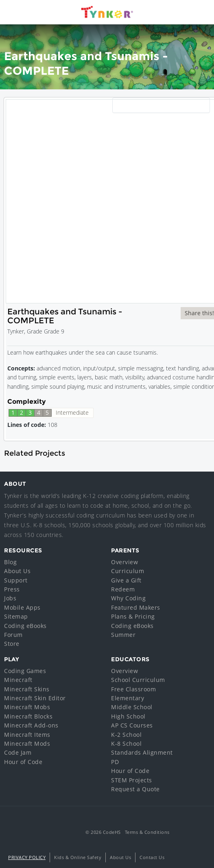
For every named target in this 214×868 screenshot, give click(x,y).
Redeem (123, 589)
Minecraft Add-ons (31, 725)
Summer (123, 635)
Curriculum (128, 571)
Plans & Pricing (133, 616)
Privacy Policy (27, 857)
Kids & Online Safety (78, 857)
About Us (17, 571)
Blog (10, 562)
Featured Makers (136, 607)
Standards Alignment (142, 752)
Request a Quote (135, 789)
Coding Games (25, 671)
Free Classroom (133, 689)
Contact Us (152, 857)
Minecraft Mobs (27, 707)
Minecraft (18, 680)
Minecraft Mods (27, 744)
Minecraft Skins (27, 689)
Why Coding (128, 598)
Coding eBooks (25, 626)
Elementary (128, 698)
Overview (124, 562)
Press (12, 589)
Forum (13, 635)
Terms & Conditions (147, 832)
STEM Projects (132, 780)
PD (115, 762)
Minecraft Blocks (28, 716)
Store (12, 644)
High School (128, 716)
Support (16, 580)
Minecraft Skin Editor (35, 698)
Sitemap (16, 616)
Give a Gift (126, 580)
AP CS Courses (132, 725)
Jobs (10, 598)
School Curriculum (138, 680)
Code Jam (18, 752)
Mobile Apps (22, 607)
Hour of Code (23, 762)
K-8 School (126, 744)
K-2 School (126, 735)
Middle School (132, 707)
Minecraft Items (27, 735)
